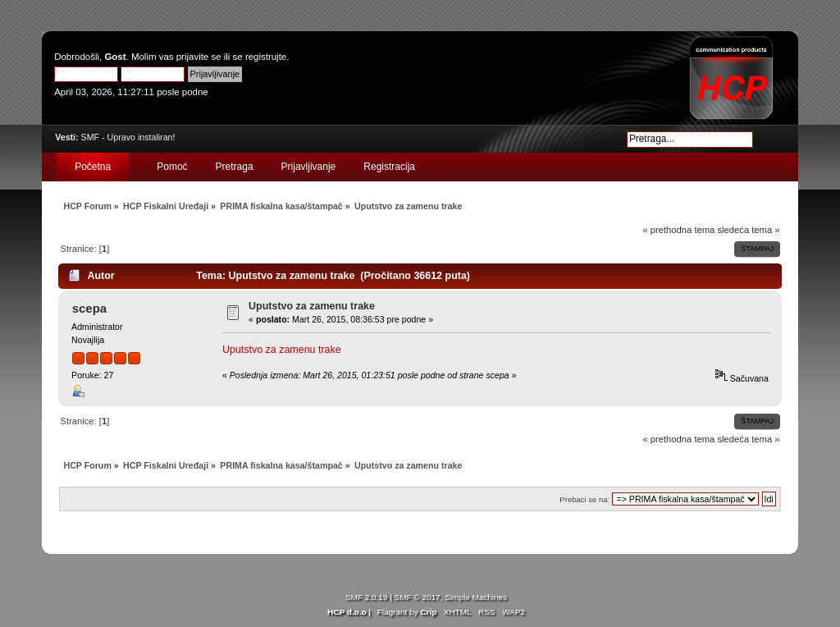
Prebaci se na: (584, 499)
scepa (89, 308)
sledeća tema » (748, 230)
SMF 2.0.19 (367, 597)
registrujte (266, 57)
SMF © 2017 (418, 597)
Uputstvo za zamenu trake (312, 306)
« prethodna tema (678, 230)
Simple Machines (476, 597)
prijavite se (199, 57)
